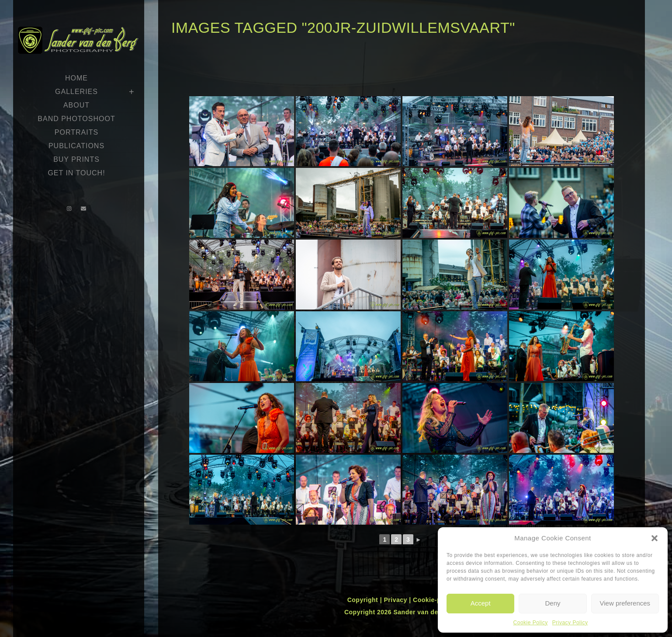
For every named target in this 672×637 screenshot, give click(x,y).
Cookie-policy (434, 600)
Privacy (396, 600)
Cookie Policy (531, 623)
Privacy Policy (570, 623)
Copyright (364, 600)
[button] (655, 538)
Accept (481, 603)
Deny (552, 603)
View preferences (625, 603)
